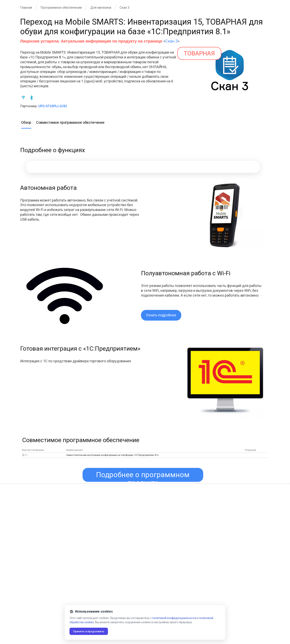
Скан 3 (171, 41)
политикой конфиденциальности (174, 618)
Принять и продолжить (90, 631)
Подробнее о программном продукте (143, 476)
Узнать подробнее (161, 315)
